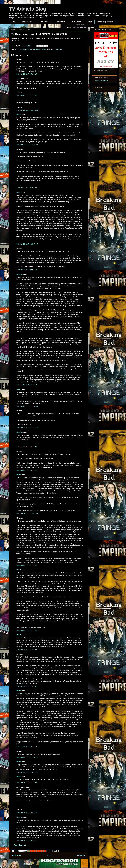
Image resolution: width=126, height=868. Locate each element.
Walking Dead (46, 22)
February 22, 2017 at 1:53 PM (27, 630)
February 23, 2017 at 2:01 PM (27, 783)
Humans (33, 49)
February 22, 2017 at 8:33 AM (27, 470)
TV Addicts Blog (28, 9)
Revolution (61, 22)
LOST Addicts (76, 22)
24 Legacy (20, 49)
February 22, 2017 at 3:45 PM (27, 650)
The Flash (50, 49)
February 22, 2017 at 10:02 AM (27, 514)
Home (14, 22)
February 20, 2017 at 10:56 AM (27, 110)
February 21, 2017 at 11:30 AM (27, 406)
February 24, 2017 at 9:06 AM (27, 840)
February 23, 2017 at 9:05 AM (27, 747)
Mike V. (19, 115)
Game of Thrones (28, 22)
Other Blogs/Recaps (105, 22)
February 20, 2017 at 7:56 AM (27, 74)
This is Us (58, 49)
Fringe (89, 22)
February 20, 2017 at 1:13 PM (27, 188)
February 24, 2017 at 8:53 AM (27, 813)
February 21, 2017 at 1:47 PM (27, 447)
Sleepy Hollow (41, 49)
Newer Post (16, 855)
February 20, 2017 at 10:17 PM (27, 244)
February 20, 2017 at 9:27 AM (27, 95)
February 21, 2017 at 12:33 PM (27, 428)
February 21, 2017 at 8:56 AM (27, 270)
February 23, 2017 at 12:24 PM (27, 772)
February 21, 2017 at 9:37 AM (27, 385)
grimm (27, 49)
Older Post (82, 855)
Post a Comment (20, 845)
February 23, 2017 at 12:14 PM (27, 757)
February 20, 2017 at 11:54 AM (27, 145)
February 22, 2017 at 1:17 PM (27, 565)
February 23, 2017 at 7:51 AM (27, 686)
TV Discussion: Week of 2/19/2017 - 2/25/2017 (39, 34)
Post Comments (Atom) (53, 862)
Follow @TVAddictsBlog (101, 81)
